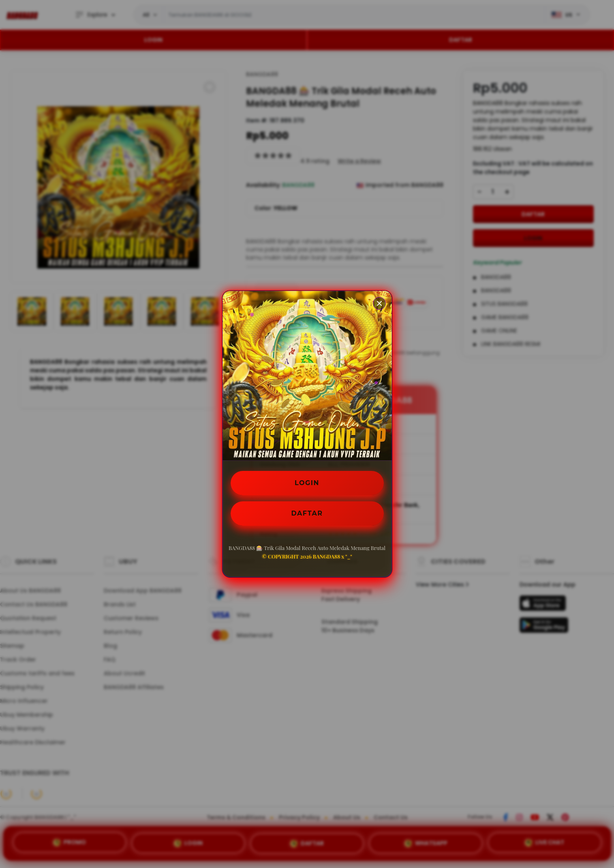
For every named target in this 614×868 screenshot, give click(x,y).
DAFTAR (307, 513)
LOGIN (307, 483)
